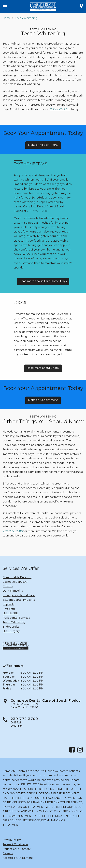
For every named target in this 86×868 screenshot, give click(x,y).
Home (7, 18)
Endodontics (11, 627)
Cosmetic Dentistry (15, 582)
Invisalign (9, 609)
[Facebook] (72, 752)
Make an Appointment (43, 145)
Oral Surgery (11, 631)
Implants (8, 604)
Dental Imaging (13, 591)
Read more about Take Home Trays (43, 281)
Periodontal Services (16, 618)
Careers (8, 853)
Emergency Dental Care (19, 595)
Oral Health (10, 613)
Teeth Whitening (26, 18)
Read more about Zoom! (43, 368)
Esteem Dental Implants (19, 600)
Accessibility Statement (18, 858)
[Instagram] (80, 752)
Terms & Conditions (15, 844)
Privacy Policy (12, 840)
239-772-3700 (60, 109)
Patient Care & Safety (17, 849)
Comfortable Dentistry (17, 577)
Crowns (8, 586)
